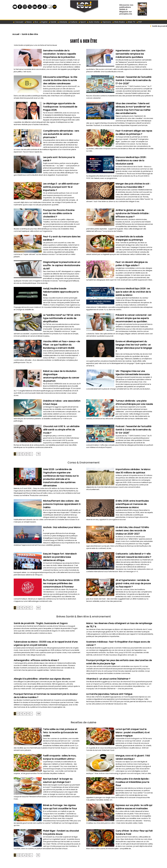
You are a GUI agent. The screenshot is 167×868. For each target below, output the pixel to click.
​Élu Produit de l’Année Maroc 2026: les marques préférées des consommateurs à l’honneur (61, 559)
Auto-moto (93, 22)
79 (37, 435)
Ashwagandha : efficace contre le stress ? (34, 635)
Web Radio (119, 22)
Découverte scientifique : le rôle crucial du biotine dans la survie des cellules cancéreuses (62, 79)
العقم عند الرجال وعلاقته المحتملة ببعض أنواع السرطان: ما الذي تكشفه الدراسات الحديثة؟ (122, 865)
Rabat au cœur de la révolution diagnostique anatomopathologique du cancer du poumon (61, 360)
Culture (73, 22)
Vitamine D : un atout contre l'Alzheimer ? (106, 653)
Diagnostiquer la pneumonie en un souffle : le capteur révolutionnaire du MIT (61, 257)
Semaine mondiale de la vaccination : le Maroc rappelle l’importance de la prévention (61, 53)
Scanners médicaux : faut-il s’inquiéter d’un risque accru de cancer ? (119, 617)
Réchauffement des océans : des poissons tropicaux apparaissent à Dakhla (60, 482)
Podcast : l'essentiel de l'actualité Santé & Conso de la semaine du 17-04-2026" (133, 79)
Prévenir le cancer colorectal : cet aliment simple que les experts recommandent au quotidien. (132, 309)
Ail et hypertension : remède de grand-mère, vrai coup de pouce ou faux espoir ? (133, 559)
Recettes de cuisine (83, 695)
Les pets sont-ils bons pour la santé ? (61, 153)
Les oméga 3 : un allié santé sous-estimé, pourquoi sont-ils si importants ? (62, 182)
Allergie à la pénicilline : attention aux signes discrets (39, 653)
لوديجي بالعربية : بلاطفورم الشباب (142, 855)
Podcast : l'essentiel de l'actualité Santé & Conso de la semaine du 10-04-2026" (133, 411)
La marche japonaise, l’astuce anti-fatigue (107, 668)
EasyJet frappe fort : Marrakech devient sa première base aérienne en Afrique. (62, 534)
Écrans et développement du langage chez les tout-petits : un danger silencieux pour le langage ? (134, 334)
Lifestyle (62, 22)
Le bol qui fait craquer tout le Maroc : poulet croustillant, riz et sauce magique (133, 706)
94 (37, 583)
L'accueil (18, 22)
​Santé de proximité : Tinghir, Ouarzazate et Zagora (38, 599)
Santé (53, 22)
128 (38, 687)
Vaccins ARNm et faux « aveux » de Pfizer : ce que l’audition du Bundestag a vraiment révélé (62, 334)
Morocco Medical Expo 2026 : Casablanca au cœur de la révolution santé (134, 156)
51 (37, 830)
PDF (139, 22)
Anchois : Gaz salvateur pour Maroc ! (61, 505)
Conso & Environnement (83, 443)
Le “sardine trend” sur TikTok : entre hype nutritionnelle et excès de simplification (60, 309)
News (28, 22)
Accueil (16, 34)
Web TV (131, 22)
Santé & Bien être (28, 34)
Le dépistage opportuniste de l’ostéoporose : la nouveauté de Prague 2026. (59, 105)
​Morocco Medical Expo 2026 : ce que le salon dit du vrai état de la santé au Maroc (134, 283)
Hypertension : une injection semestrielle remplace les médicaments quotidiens (129, 53)
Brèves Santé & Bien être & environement (84, 592)
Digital (44, 22)
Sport (82, 22)
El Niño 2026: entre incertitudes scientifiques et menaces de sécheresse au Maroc (130, 482)
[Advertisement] (83, 841)
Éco (36, 22)
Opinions (106, 22)
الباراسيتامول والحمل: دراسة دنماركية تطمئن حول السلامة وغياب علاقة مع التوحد (125, 861)
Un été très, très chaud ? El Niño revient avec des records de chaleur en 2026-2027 (133, 508)
